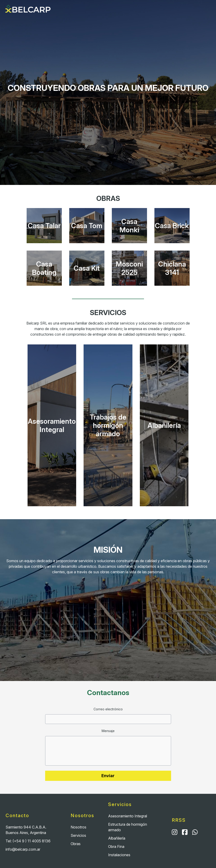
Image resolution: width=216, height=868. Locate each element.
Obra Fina (116, 847)
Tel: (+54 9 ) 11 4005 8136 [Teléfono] (28, 841)
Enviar (108, 776)
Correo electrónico (108, 709)
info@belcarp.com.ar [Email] (23, 849)
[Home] (29, 10)
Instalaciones (119, 855)
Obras (143, 9)
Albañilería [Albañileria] (117, 838)
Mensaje (108, 731)
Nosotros (117, 9)
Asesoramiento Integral (128, 816)
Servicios (87, 9)
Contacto (170, 9)
